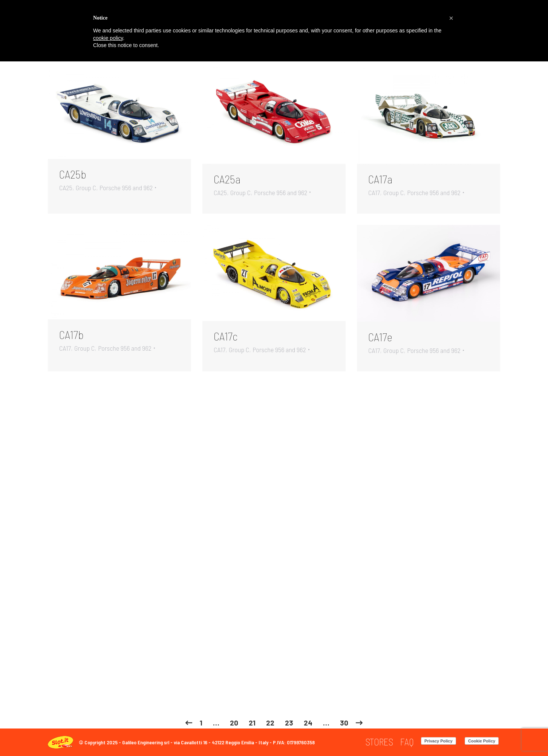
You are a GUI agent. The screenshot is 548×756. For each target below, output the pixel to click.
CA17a (380, 179)
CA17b (71, 334)
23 (289, 723)
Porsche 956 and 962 (126, 188)
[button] (451, 18)
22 (270, 723)
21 (252, 723)
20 (234, 723)
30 (344, 723)
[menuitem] (379, 742)
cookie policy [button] (108, 38)
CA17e (380, 337)
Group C (86, 188)
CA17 (374, 192)
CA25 (66, 188)
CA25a (227, 179)
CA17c (226, 336)
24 (308, 723)
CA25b (73, 174)
